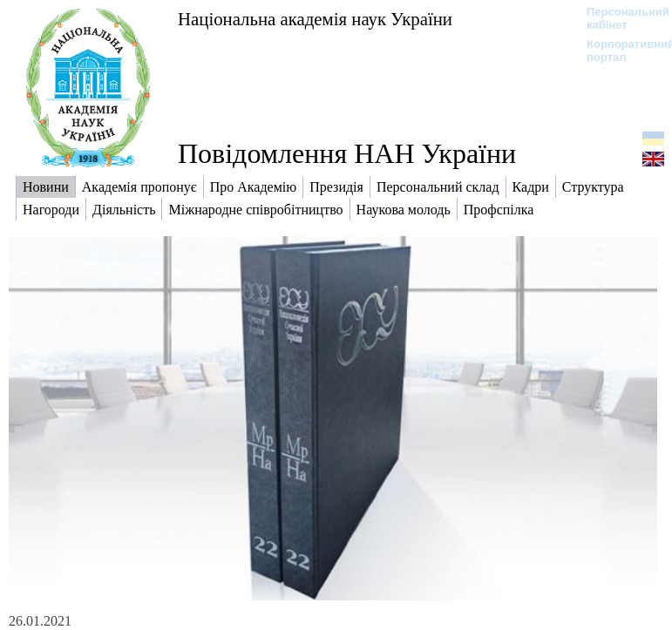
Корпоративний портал (619, 51)
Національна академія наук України (315, 19)
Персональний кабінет (619, 18)
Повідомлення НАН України (347, 153)
